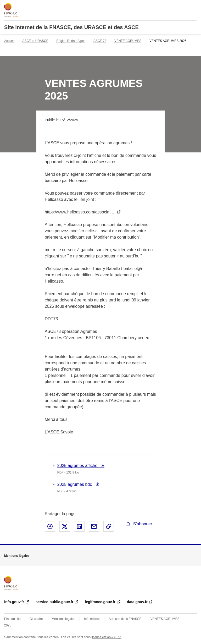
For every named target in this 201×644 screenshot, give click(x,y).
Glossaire (36, 619)
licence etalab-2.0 (104, 637)
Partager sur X (65, 526)
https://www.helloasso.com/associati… (80, 212)
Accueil (9, 41)
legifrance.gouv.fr (100, 602)
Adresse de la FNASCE (125, 619)
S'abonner (139, 524)
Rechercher (183, 6)
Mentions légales (63, 619)
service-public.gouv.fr (54, 602)
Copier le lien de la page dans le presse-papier (109, 526)
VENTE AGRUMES (128, 41)
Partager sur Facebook (50, 526)
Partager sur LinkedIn (79, 526)
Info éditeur (92, 619)
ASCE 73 (100, 41)
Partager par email (94, 526)
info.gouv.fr (14, 602)
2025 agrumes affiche (78, 466)
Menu (194, 6)
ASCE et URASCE (35, 41)
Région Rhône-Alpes (71, 41)
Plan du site (12, 619)
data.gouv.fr (137, 602)
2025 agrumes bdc (75, 484)
